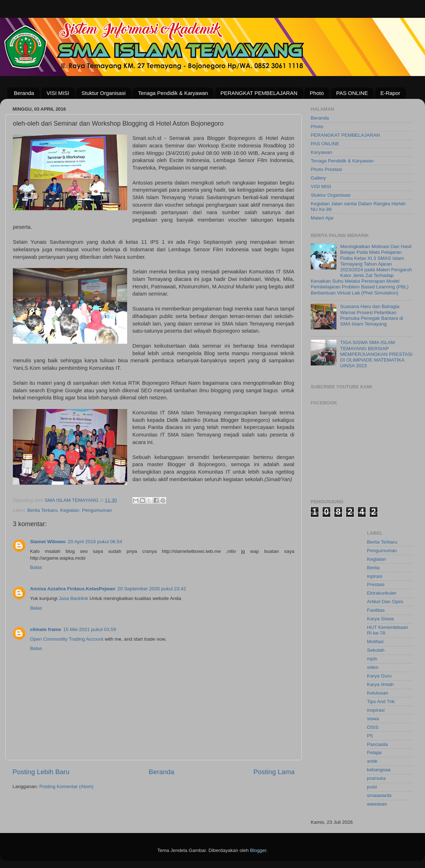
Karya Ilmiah (381, 684)
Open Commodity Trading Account (67, 639)
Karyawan (321, 152)
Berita (373, 568)
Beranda (24, 93)
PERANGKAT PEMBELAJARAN (259, 93)
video (373, 667)
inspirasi (376, 710)
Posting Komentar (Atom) (66, 786)
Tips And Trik (381, 702)
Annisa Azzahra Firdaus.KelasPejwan (73, 589)
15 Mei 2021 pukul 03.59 (90, 629)
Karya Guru (379, 676)
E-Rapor (390, 93)
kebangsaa (379, 770)
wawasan (377, 804)
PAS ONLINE (352, 93)
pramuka (377, 778)
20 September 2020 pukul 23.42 (152, 589)
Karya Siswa (381, 619)
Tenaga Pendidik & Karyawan (173, 93)
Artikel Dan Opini (385, 602)
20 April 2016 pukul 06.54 (95, 542)
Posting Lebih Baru (41, 772)
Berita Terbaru (43, 510)
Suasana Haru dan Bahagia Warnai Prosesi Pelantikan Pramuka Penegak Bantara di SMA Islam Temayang (371, 315)
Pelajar (375, 753)
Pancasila (378, 744)
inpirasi (375, 576)
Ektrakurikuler (382, 593)
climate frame (46, 629)
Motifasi (376, 642)
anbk (372, 761)
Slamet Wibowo (48, 542)
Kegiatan (70, 510)
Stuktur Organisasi (103, 93)
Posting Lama (274, 772)
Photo (317, 93)
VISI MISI (58, 93)
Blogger (258, 850)
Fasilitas (376, 610)
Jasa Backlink (73, 598)
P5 (370, 736)
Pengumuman (97, 510)
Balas (36, 567)
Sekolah (376, 650)
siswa (373, 719)
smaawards (379, 795)
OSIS (373, 727)
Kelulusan (378, 693)
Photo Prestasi (326, 169)
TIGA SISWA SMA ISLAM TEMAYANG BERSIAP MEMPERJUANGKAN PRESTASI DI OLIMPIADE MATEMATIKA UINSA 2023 (376, 354)
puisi (372, 787)
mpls (372, 659)
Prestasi (376, 584)
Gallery (318, 178)
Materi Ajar (322, 218)
